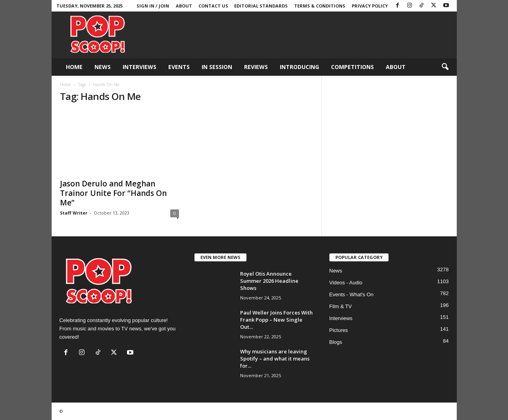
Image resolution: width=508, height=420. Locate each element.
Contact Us (213, 6)
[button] (445, 67)
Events (179, 67)
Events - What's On (352, 294)
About (184, 6)
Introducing (299, 67)
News (103, 67)
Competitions (352, 67)
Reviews (256, 67)
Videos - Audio (346, 283)
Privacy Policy (370, 6)
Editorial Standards (261, 6)
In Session (217, 67)
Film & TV (341, 306)
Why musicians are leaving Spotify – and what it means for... (275, 359)
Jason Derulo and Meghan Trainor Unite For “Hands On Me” (113, 193)
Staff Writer (74, 213)
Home (74, 67)
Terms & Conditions (320, 6)
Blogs (336, 342)
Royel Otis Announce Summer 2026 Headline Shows (269, 281)
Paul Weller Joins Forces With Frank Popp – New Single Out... (276, 320)
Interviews (140, 67)
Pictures (339, 330)
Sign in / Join (153, 6)
